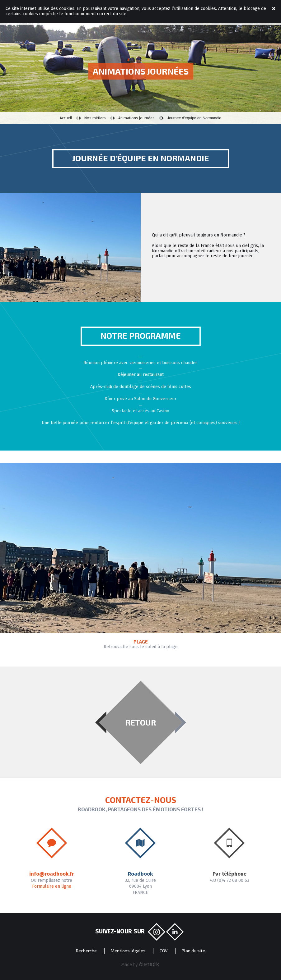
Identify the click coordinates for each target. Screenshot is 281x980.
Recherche (86, 951)
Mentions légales (128, 951)
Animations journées (136, 118)
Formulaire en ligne (52, 886)
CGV (164, 951)
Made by (140, 964)
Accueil (66, 118)
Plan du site (193, 951)
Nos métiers (95, 118)
